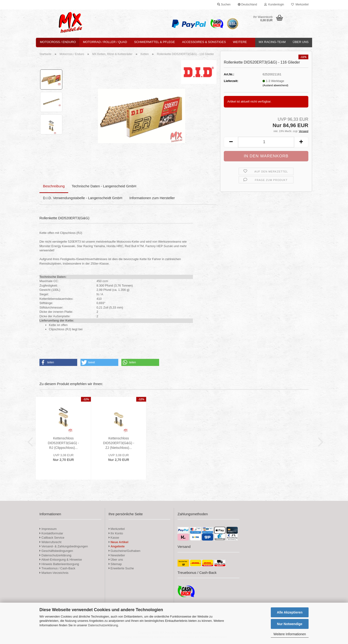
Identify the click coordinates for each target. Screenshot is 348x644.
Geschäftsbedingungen (56, 551)
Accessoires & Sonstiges (204, 42)
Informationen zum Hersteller (152, 198)
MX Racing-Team (272, 42)
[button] (247, 5)
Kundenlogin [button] (274, 4)
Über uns (301, 42)
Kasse (114, 538)
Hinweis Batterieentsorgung (59, 564)
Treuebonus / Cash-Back (57, 568)
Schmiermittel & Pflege (155, 42)
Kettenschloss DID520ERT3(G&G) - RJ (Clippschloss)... (64, 443)
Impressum (49, 529)
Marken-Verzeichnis (54, 573)
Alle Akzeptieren (290, 612)
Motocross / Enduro (58, 42)
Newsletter (117, 555)
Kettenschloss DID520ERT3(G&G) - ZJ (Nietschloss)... (119, 443)
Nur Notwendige (290, 624)
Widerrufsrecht (50, 542)
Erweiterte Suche (121, 568)
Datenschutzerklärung (103, 625)
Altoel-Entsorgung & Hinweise (61, 560)
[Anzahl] (266, 142)
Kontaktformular (51, 533)
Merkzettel (300, 4)
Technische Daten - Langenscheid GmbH (104, 186)
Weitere (240, 42)
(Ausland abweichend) (275, 85)
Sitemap (115, 564)
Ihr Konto (116, 533)
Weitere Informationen (290, 634)
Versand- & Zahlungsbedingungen (64, 546)
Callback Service (52, 538)
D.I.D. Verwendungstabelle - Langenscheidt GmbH (83, 198)
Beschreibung (54, 186)
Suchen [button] (224, 4)
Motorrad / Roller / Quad (105, 42)
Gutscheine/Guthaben (125, 551)
